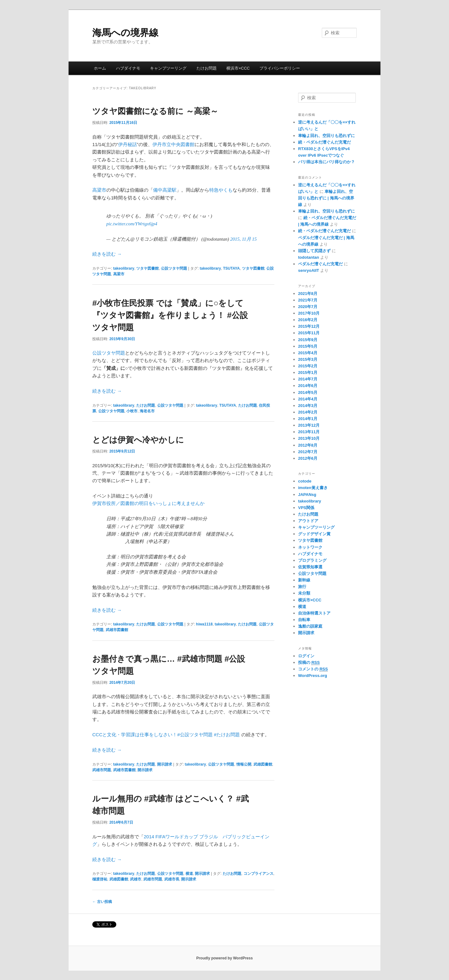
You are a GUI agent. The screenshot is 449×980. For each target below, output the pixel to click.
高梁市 (99, 190)
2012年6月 (308, 458)
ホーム (100, 68)
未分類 (304, 593)
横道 (189, 874)
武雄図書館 (263, 764)
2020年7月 (308, 307)
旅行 (302, 587)
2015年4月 (308, 353)
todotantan (309, 257)
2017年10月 (309, 313)
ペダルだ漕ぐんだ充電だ (320, 264)
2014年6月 (308, 386)
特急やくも (221, 190)
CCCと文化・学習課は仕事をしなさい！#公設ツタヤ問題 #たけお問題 (166, 735)
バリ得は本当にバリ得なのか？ (326, 162)
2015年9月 (308, 340)
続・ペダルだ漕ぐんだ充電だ (324, 142)
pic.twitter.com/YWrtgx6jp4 (132, 224)
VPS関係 (306, 508)
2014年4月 (308, 399)
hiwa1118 (204, 624)
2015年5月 (308, 346)
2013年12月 (309, 425)
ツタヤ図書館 (147, 268)
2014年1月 (308, 419)
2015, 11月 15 (243, 239)
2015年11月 (309, 333)
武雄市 (136, 879)
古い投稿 (102, 902)
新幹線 (304, 580)
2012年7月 (308, 452)
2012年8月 (308, 445)
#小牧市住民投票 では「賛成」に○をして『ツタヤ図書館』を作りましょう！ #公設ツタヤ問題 (170, 315)
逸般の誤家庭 (310, 626)
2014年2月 (308, 412)
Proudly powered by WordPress (224, 958)
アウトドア (308, 521)
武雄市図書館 (117, 630)
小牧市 (132, 411)
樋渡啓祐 (100, 879)
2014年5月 (308, 392)
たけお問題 (207, 68)
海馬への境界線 (125, 33)
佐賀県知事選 (310, 567)
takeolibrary (124, 268)
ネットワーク (310, 547)
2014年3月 (308, 406)
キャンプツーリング (168, 68)
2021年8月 (308, 294)
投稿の (309, 663)
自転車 (304, 620)
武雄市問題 (102, 770)
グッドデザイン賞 (314, 534)
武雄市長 (172, 879)
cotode (305, 481)
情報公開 (244, 764)
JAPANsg (307, 495)
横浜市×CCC (238, 68)
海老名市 (147, 411)
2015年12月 (309, 326)
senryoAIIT (309, 270)
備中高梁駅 (165, 190)
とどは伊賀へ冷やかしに (138, 440)
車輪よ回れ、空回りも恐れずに (326, 136)
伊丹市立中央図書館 (174, 144)
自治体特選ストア (314, 613)
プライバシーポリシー (280, 68)
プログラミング (312, 560)
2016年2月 (308, 320)
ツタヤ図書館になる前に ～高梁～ (155, 111)
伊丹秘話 (128, 144)
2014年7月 (308, 379)
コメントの (313, 669)
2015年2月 (308, 366)
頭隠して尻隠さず (314, 251)
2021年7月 (308, 300)
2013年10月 (309, 438)
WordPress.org (313, 676)
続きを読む (107, 254)
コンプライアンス (258, 874)
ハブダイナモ (128, 68)
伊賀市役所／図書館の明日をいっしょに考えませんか (148, 503)
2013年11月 (309, 432)
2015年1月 (308, 372)
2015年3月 (308, 359)
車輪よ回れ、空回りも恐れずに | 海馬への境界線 (326, 198)
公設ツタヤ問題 (174, 268)
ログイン (306, 656)
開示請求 (165, 764)
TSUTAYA (231, 268)
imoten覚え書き (313, 488)
